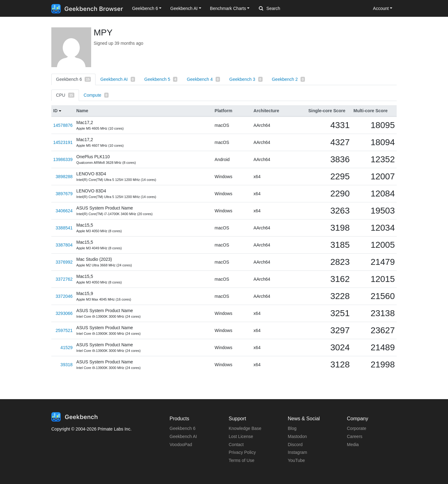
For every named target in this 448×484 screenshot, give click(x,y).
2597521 (64, 330)
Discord (295, 445)
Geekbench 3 (246, 79)
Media (353, 445)
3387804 (64, 245)
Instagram (297, 452)
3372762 (64, 279)
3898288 (64, 177)
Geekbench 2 (289, 79)
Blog (292, 428)
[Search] (292, 9)
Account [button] (381, 8)
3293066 (64, 313)
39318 (66, 365)
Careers (355, 436)
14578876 (63, 125)
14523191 (63, 142)
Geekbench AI (117, 79)
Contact (236, 445)
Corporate (357, 428)
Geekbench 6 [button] (145, 8)
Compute (96, 95)
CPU (65, 95)
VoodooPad (181, 445)
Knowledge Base (245, 428)
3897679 (64, 194)
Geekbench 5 (161, 79)
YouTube (296, 460)
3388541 (64, 228)
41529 (66, 348)
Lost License (241, 436)
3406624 (64, 211)
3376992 (64, 262)
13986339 (63, 159)
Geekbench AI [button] (184, 8)
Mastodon (297, 436)
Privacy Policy (242, 452)
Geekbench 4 (203, 79)
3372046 (64, 296)
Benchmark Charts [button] (228, 8)
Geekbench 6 (73, 79)
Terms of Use (241, 460)
